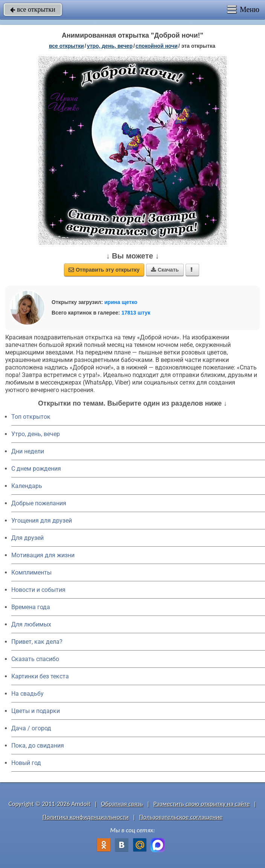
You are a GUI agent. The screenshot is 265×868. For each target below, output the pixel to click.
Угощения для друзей (42, 521)
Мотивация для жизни (43, 555)
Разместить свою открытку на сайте (202, 804)
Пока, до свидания (38, 746)
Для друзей (27, 538)
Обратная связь (122, 804)
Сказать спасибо (35, 659)
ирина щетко (121, 302)
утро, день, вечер (110, 46)
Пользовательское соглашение (181, 817)
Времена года (31, 607)
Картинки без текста (40, 676)
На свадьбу (27, 694)
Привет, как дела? (37, 642)
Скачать (165, 270)
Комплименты (31, 572)
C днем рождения (36, 469)
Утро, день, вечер (36, 434)
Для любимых (31, 624)
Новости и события (38, 590)
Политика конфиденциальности (86, 817)
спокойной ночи (157, 46)
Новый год (26, 763)
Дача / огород (31, 728)
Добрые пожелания (39, 503)
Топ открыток (31, 417)
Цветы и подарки (36, 711)
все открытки (33, 9)
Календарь (27, 486)
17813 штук (136, 313)
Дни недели (28, 451)
